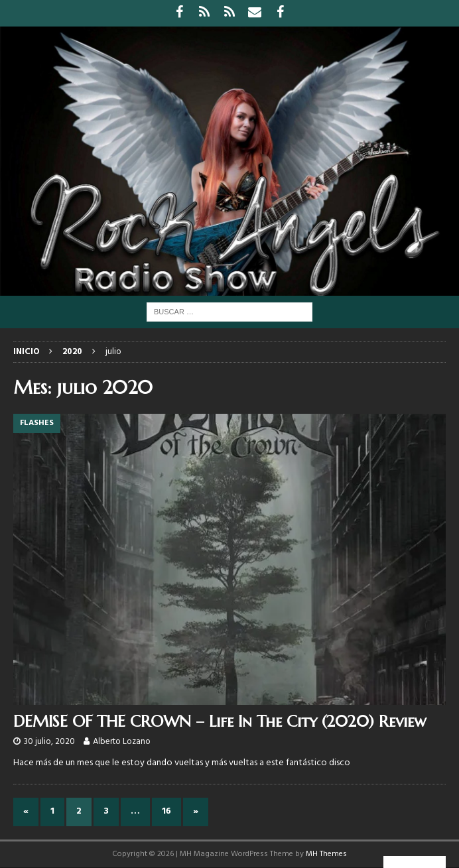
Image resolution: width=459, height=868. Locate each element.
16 (166, 811)
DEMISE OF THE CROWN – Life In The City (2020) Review (220, 721)
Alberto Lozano (122, 742)
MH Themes (326, 854)
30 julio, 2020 (49, 742)
